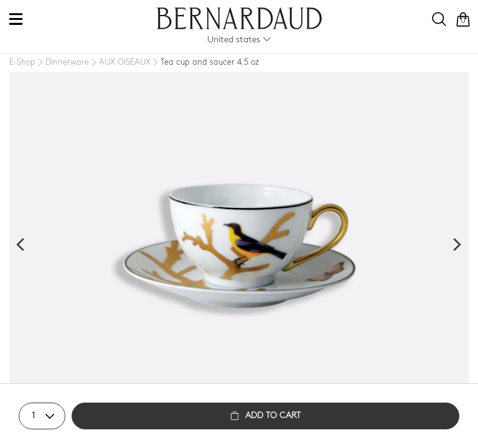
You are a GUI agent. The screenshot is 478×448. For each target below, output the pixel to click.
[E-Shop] (22, 63)
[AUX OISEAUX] (120, 63)
